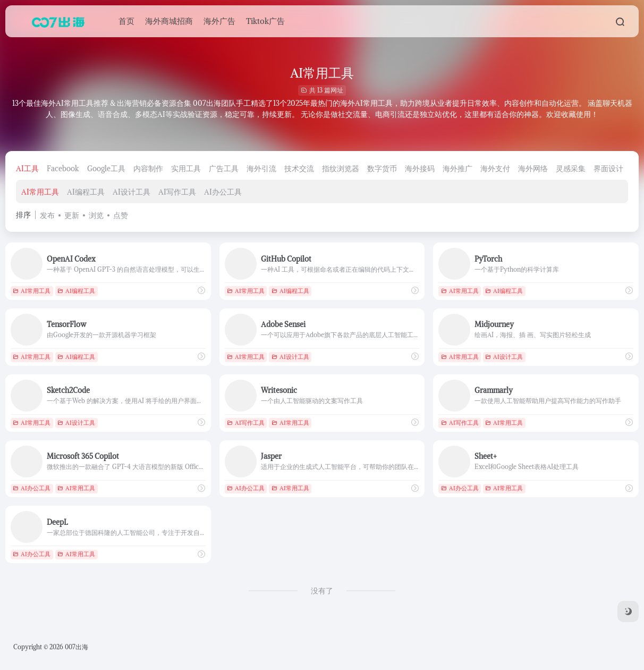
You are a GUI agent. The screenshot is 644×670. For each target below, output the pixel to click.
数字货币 (382, 169)
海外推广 (457, 169)
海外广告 (219, 21)
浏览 (96, 215)
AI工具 (27, 169)
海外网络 (533, 169)
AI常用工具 (40, 192)
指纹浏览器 (341, 169)
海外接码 (420, 169)
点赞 (121, 215)
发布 (47, 215)
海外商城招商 (169, 21)
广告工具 (224, 169)
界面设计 (608, 169)
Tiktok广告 (265, 21)
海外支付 (495, 169)
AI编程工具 (86, 192)
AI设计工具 (132, 192)
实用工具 (186, 169)
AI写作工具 (177, 192)
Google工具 (106, 169)
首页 (126, 21)
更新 (72, 215)
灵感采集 (571, 169)
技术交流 (299, 169)
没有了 (322, 591)
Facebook (63, 169)
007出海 (77, 647)
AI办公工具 (223, 192)
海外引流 (261, 169)
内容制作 (148, 169)
